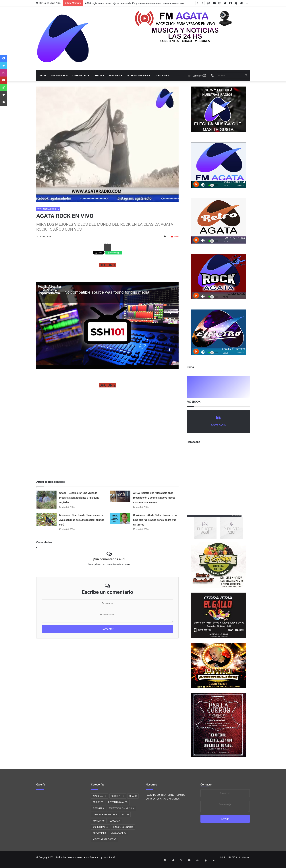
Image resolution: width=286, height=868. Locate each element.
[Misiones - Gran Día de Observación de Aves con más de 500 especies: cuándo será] (47, 519)
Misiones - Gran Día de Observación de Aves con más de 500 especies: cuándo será (82, 520)
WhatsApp (114, 253)
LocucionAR (109, 857)
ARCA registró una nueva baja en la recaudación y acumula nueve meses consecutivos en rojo (134, 3)
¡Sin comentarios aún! (109, 559)
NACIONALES (58, 76)
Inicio (42, 76)
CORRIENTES (79, 76)
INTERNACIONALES (138, 76)
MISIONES (114, 76)
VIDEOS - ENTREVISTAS (105, 839)
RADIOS (233, 857)
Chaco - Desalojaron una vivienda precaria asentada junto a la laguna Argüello (79, 498)
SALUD (125, 815)
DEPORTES (98, 808)
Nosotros (151, 785)
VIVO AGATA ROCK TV (48, 209)
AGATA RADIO (218, 425)
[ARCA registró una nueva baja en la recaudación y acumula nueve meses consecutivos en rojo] (120, 496)
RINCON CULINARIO (123, 827)
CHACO (98, 76)
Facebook (107, 244)
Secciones (162, 76)
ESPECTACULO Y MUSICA (121, 808)
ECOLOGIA (115, 821)
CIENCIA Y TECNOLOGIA (105, 815)
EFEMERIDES (99, 833)
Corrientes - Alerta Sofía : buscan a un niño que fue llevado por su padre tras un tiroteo (155, 520)
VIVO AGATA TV (119, 833)
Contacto (206, 785)
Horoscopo (236, 516)
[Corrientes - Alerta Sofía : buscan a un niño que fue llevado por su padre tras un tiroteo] (120, 518)
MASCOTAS (99, 821)
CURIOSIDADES (101, 827)
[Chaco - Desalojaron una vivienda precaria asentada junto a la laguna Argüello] (47, 500)
